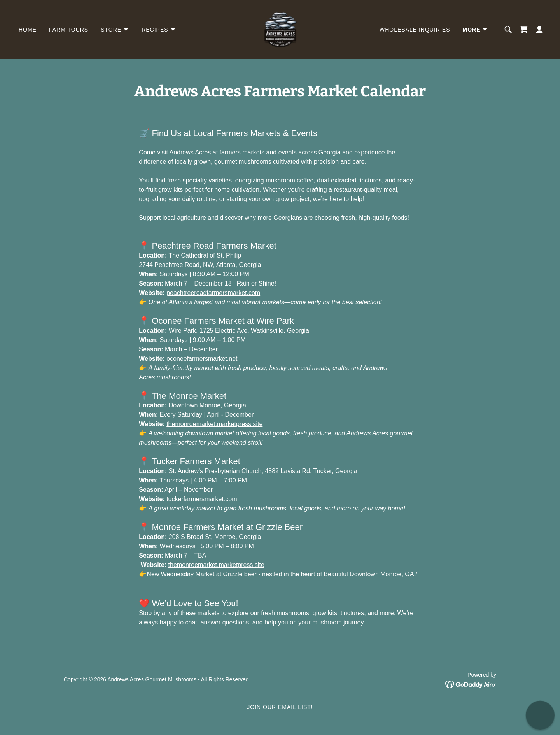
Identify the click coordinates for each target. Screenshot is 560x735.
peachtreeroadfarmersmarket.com (213, 293)
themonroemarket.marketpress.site (214, 424)
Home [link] (28, 30)
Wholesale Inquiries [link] (415, 30)
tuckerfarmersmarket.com (202, 499)
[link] (280, 29)
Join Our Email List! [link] (280, 707)
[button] (115, 30)
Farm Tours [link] (69, 30)
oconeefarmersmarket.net (202, 359)
